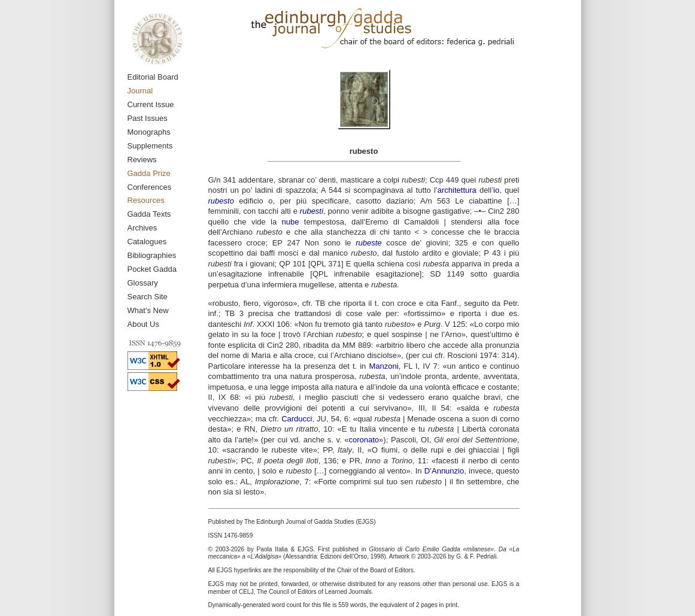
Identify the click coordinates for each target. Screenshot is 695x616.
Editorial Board (153, 77)
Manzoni (383, 366)
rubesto (221, 201)
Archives (142, 228)
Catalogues (147, 242)
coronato (364, 440)
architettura (457, 190)
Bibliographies (152, 255)
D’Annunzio (444, 471)
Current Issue (151, 104)
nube (291, 222)
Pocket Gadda (152, 269)
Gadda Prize (149, 173)
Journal (140, 91)
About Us (143, 324)
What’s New (148, 310)
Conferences (150, 187)
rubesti (312, 211)
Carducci (297, 419)
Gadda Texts (149, 214)
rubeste (368, 243)
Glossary (143, 283)
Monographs (149, 132)
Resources (146, 200)
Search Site (148, 297)
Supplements (150, 146)
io (496, 190)
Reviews (142, 160)
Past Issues (148, 118)
